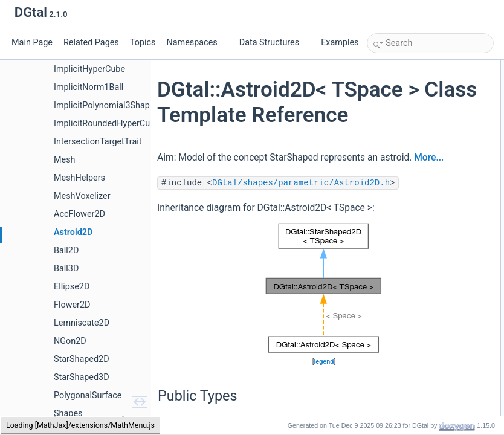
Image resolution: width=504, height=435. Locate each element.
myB (387, 413)
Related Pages (91, 43)
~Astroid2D (398, 200)
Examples (340, 43)
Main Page (32, 43)
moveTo (393, 253)
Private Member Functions (413, 346)
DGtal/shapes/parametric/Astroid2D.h (251, 266)
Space (390, 80)
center (390, 240)
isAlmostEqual (403, 359)
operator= (396, 187)
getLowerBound (405, 213)
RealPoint (396, 94)
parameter (397, 266)
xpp (386, 306)
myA (387, 399)
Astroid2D (396, 134)
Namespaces (196, 43)
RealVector (398, 107)
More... (266, 225)
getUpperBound (405, 227)
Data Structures (274, 43)
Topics (143, 43)
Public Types (391, 67)
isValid (390, 333)
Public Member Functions (411, 120)
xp (384, 293)
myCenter (396, 386)
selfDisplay (398, 320)
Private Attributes (398, 373)
